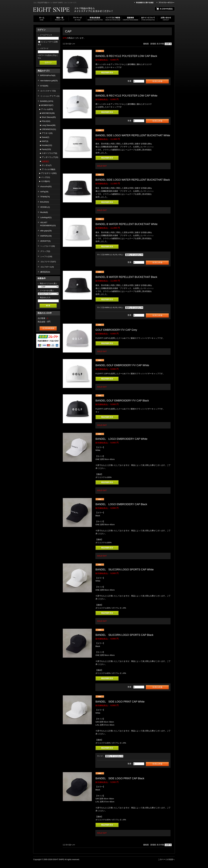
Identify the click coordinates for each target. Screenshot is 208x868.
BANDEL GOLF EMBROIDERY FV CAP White (122, 365)
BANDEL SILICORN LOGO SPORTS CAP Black (124, 635)
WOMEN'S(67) (47, 105)
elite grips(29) (46, 231)
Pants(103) (46, 149)
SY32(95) (44, 86)
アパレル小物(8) (49, 169)
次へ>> (72, 44)
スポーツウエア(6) (49, 153)
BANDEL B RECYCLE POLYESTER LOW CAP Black (126, 56)
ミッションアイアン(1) (50, 96)
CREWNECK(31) (49, 129)
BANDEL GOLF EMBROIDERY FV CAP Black (122, 401)
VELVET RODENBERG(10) (48, 224)
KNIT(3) (45, 141)
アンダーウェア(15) (50, 157)
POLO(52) (46, 121)
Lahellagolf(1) (46, 217)
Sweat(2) (45, 137)
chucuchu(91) (46, 186)
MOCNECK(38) (48, 113)
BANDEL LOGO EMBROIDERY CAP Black (121, 504)
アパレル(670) (47, 109)
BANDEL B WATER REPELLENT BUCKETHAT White (126, 224)
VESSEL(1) (45, 207)
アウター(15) (47, 133)
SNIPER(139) (46, 236)
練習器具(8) (45, 272)
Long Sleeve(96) (49, 125)
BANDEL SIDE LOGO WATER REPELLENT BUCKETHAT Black (133, 180)
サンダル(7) (47, 165)
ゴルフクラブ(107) (48, 262)
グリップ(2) (45, 251)
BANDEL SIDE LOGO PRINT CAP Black (120, 778)
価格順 (146, 44)
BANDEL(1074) (47, 101)
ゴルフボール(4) (47, 267)
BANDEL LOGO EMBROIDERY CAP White (121, 439)
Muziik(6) (44, 212)
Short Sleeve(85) (49, 117)
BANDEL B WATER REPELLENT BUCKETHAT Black (126, 277)
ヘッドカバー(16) (48, 246)
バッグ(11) (45, 177)
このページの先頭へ (166, 859)
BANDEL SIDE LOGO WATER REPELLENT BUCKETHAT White (133, 135)
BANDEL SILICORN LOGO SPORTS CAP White (125, 570)
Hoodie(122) (47, 145)
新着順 (153, 44)
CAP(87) (45, 161)
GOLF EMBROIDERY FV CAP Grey (116, 330)
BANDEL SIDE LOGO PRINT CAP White (120, 702)
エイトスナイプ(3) (48, 91)
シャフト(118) (46, 256)
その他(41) (45, 181)
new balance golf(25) (49, 81)
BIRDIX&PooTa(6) (48, 75)
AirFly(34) (44, 192)
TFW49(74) (45, 197)
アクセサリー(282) (49, 173)
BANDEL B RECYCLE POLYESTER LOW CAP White (126, 96)
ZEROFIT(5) (45, 241)
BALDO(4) (45, 202)
